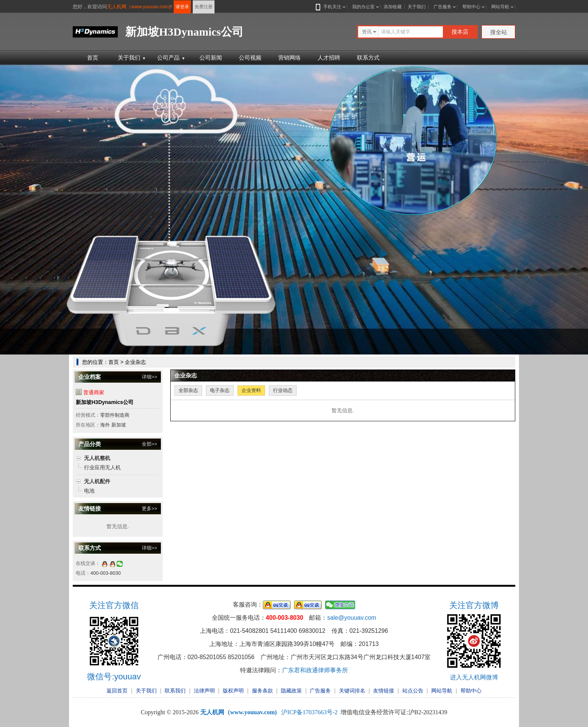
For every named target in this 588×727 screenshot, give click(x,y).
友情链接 (384, 691)
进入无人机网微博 (474, 677)
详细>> (149, 377)
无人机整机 (97, 458)
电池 (89, 491)
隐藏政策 (291, 691)
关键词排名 (352, 691)
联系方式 (368, 58)
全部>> (149, 444)
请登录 (182, 7)
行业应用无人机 (102, 467)
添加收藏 (393, 7)
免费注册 (204, 7)
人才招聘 (329, 58)
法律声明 (204, 691)
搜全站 (499, 32)
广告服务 (442, 7)
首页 (93, 58)
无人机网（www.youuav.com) (139, 7)
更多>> (149, 508)
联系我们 (175, 691)
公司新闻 (211, 58)
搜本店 (460, 32)
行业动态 (283, 390)
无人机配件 (97, 481)
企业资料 (251, 390)
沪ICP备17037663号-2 (309, 712)
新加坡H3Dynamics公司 (105, 402)
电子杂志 (220, 390)
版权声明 (233, 691)
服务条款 (262, 691)
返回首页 (117, 691)
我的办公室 (363, 7)
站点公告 (413, 691)
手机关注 (331, 7)
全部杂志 (188, 390)
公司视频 (250, 58)
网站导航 (500, 7)
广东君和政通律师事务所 (315, 670)
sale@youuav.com (352, 618)
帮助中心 (471, 7)
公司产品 (171, 58)
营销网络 (289, 58)
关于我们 (417, 7)
